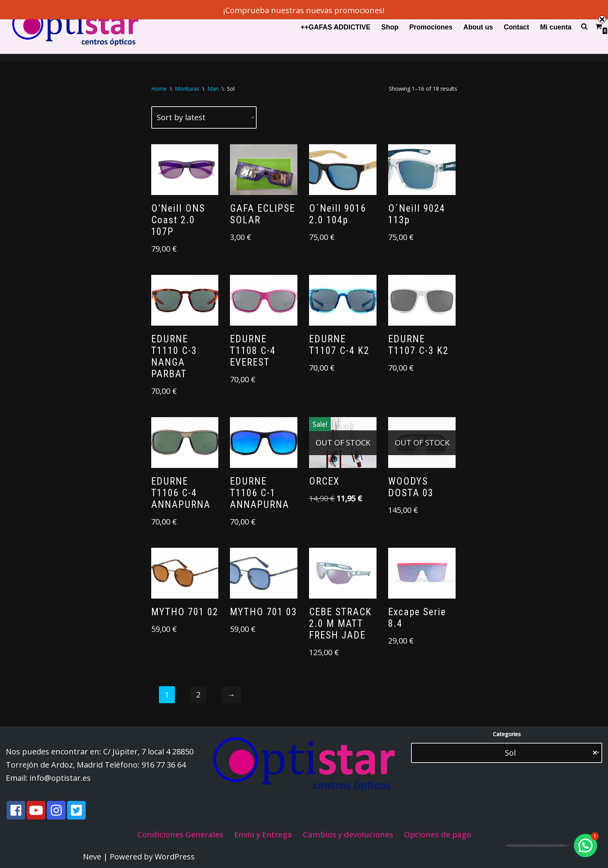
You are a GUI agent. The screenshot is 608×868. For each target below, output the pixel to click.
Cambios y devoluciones (348, 834)
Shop (390, 27)
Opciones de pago (438, 834)
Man (213, 89)
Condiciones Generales (180, 834)
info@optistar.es (60, 778)
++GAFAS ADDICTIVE (335, 27)
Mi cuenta (556, 27)
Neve (92, 857)
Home (159, 89)
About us (478, 27)
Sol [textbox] (545, 753)
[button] (586, 846)
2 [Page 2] (198, 695)
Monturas (187, 89)
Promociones (431, 27)
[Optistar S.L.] (74, 27)
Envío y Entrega (263, 834)
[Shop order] (204, 117)
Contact (516, 27)
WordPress (175, 857)
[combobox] (507, 753)
